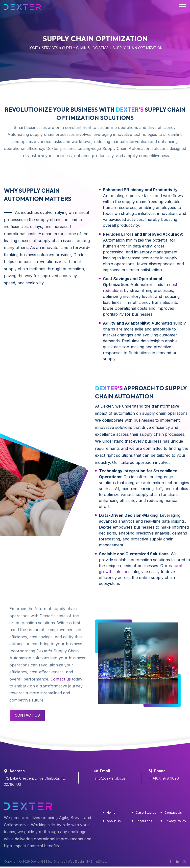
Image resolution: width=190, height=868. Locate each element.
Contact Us (27, 715)
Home (33, 48)
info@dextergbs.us (110, 778)
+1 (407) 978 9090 (164, 778)
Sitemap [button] (60, 861)
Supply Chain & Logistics (85, 48)
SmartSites (99, 861)
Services (50, 48)
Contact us (61, 679)
